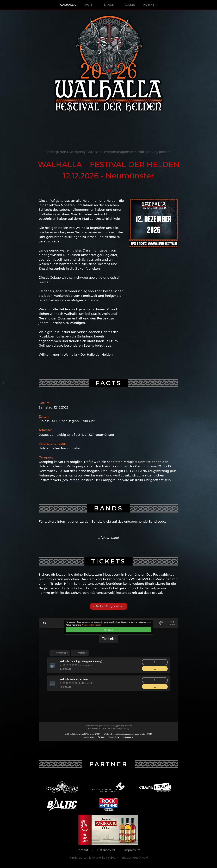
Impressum (132, 850)
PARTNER (150, 5)
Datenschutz (106, 850)
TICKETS (129, 5)
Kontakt (82, 850)
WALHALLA (67, 5)
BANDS (109, 5)
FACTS (88, 5)
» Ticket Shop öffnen (108, 606)
